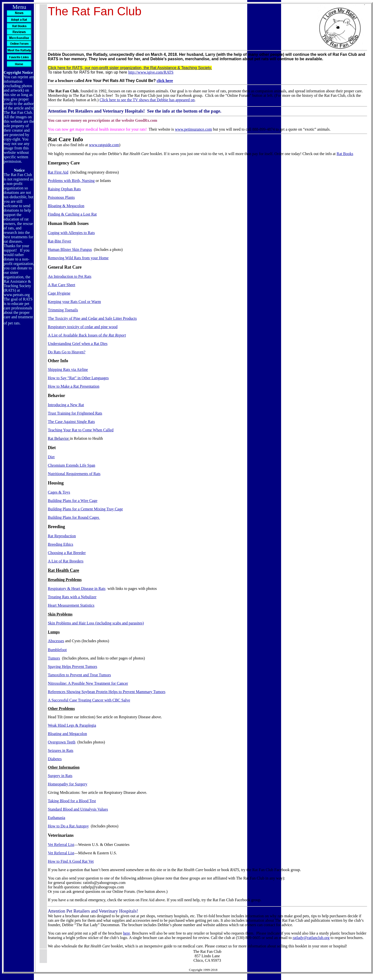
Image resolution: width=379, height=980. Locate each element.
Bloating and (67, 734)
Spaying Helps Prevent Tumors (72, 667)
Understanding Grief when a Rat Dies (78, 344)
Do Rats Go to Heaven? (67, 352)
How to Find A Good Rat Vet (71, 861)
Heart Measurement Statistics (71, 605)
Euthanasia (56, 818)
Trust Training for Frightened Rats (75, 413)
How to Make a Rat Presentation (73, 386)
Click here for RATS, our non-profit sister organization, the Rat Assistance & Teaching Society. (130, 68)
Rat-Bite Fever (59, 241)
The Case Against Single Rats (71, 422)
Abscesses (56, 641)
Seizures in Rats (60, 750)
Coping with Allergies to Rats (71, 233)
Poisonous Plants (61, 197)
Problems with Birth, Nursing (71, 181)
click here (165, 81)
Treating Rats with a (72, 597)
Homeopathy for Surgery (67, 784)
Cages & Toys (59, 492)
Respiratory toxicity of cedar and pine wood (83, 327)
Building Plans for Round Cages (74, 517)
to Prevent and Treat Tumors (79, 675)
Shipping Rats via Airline (68, 370)
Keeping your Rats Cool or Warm (74, 302)
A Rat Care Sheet (61, 285)
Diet (51, 457)
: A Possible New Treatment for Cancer (88, 683)
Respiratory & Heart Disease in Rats (77, 589)
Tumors (54, 658)
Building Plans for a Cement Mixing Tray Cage (85, 509)
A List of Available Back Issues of (87, 335)
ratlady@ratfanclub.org (311, 938)
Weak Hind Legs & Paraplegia (72, 725)
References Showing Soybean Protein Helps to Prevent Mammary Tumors (107, 692)
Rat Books (345, 154)
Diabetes (55, 759)
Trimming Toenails (63, 310)
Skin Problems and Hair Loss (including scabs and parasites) (96, 623)
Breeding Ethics (60, 544)
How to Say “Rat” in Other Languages (78, 378)
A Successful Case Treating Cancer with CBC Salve (89, 700)
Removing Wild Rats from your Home (78, 258)
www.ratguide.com (104, 145)
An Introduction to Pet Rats (69, 276)
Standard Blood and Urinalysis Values (78, 809)
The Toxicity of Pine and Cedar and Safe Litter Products (92, 318)
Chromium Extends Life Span (71, 465)
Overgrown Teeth (62, 742)
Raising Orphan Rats (64, 189)
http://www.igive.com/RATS (151, 72)
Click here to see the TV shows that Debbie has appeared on (147, 100)
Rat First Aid (58, 172)
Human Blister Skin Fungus (70, 250)
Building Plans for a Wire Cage (72, 501)
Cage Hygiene (59, 293)
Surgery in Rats (60, 776)
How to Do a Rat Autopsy (68, 826)
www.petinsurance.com (193, 129)
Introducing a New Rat (66, 405)
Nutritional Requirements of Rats (74, 474)
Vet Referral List (61, 845)
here (127, 933)
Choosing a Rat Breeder (67, 553)
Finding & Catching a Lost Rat (72, 214)
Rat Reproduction (62, 536)
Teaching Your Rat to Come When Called (81, 430)
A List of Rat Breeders (66, 561)
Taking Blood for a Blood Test (72, 801)
